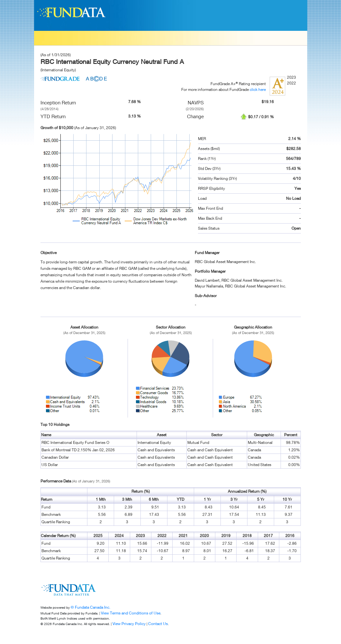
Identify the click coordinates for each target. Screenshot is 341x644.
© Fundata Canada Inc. (90, 607)
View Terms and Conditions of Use (131, 613)
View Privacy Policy (129, 624)
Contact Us (158, 624)
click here (258, 89)
